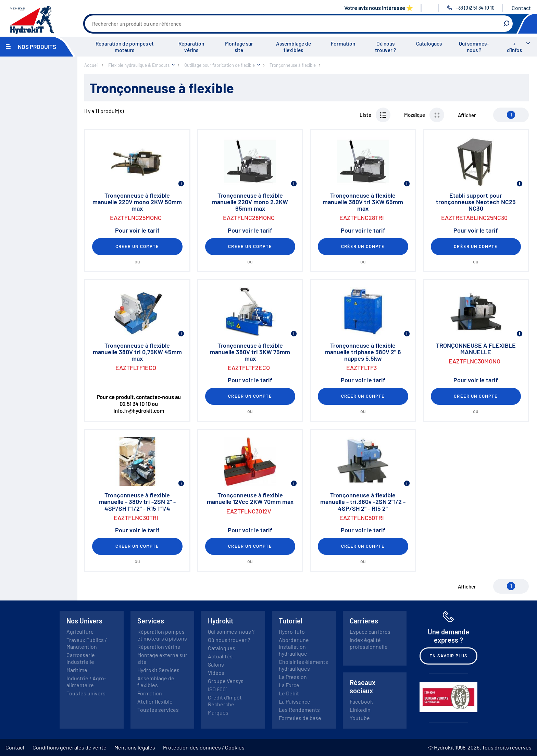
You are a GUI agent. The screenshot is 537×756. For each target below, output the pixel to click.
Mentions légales (135, 747)
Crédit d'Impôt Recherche (225, 701)
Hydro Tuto (292, 631)
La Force (289, 685)
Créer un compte (137, 246)
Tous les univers (86, 693)
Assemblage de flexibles (294, 47)
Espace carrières (370, 631)
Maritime (77, 670)
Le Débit (289, 693)
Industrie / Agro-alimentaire (86, 681)
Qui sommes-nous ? (474, 47)
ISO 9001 (218, 689)
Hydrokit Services (158, 670)
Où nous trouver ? (385, 47)
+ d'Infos (514, 47)
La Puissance (295, 701)
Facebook (361, 701)
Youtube (360, 718)
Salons (216, 664)
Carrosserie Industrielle (81, 658)
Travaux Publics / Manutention (87, 643)
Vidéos (216, 673)
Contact (521, 8)
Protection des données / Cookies (204, 747)
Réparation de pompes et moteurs (125, 47)
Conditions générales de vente (70, 747)
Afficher (467, 115)
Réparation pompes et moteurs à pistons (162, 635)
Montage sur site (239, 47)
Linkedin (360, 710)
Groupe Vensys (226, 681)
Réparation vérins (191, 47)
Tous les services (158, 710)
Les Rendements (299, 710)
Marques (218, 712)
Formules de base (300, 718)
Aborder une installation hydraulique (294, 647)
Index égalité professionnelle (369, 643)
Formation (343, 44)
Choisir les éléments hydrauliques (303, 665)
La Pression (293, 677)
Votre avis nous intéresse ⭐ (379, 8)
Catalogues (429, 44)
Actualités (220, 656)
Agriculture (80, 631)
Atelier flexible (155, 701)
